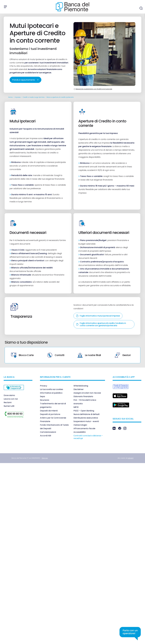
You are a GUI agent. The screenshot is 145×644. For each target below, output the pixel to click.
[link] (14, 392)
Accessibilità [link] (79, 432)
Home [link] (10, 97)
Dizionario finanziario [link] (83, 396)
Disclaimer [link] (79, 389)
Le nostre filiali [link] (89, 355)
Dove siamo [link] (9, 395)
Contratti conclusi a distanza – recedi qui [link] (88, 437)
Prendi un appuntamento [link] (25, 80)
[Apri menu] (5, 7)
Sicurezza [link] (45, 400)
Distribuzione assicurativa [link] (86, 418)
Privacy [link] (44, 386)
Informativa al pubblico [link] (51, 393)
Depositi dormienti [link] (49, 411)
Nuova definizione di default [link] (87, 414)
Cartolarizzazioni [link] (48, 432)
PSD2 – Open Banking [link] (84, 411)
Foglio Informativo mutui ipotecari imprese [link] (98, 316)
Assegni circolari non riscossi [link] (87, 393)
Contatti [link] (56, 355)
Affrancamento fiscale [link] (84, 428)
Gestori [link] (123, 355)
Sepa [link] (42, 396)
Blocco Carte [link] (22, 355)
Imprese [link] (18, 97)
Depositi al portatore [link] (50, 414)
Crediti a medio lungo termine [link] (33, 97)
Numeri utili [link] (9, 406)
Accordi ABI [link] (46, 436)
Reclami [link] (8, 402)
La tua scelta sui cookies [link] (52, 389)
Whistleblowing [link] (81, 386)
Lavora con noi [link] (11, 399)
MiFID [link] (76, 407)
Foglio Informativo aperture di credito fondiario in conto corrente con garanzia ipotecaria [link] (101, 324)
